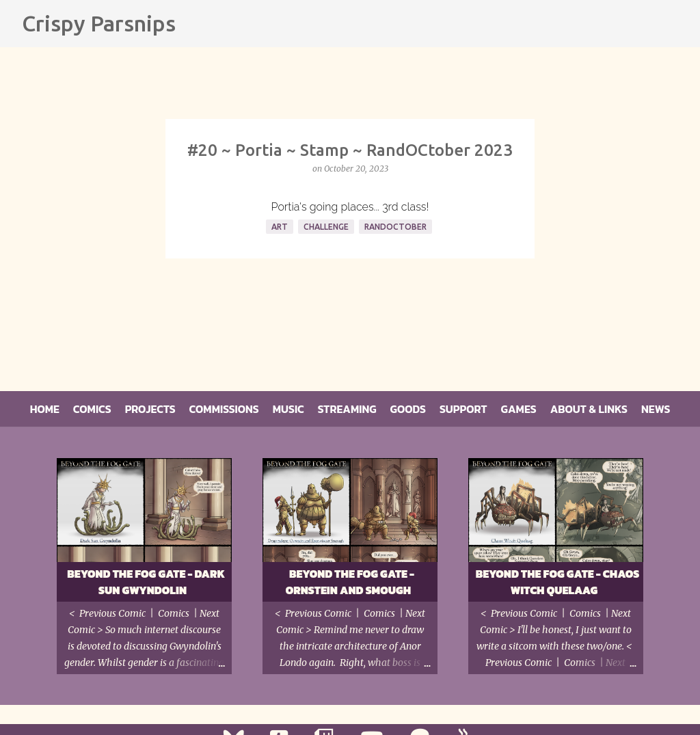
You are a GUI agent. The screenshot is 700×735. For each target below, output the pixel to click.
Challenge (326, 227)
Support (463, 409)
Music (288, 409)
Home (45, 409)
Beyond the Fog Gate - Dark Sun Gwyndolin (146, 582)
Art (280, 227)
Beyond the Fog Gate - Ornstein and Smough (350, 582)
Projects (150, 409)
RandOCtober (395, 227)
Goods (408, 409)
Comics (92, 409)
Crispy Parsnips (99, 23)
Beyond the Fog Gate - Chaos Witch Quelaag (558, 582)
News (656, 409)
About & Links (589, 409)
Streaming (347, 409)
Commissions (224, 409)
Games (519, 409)
